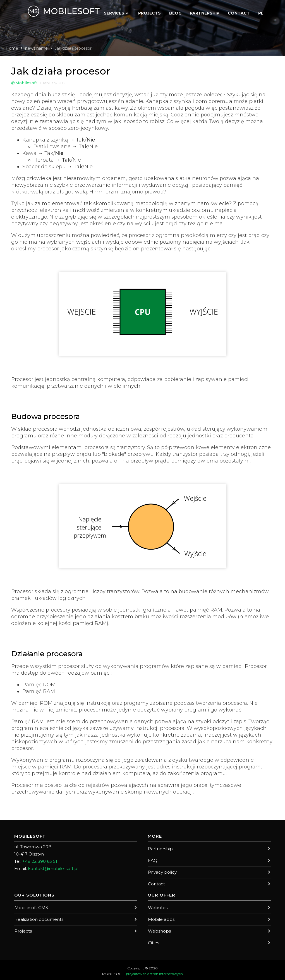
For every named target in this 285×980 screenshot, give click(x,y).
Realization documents (76, 918)
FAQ (209, 860)
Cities (209, 941)
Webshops (209, 929)
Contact (239, 12)
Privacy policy (209, 872)
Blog (175, 12)
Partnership (205, 12)
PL (261, 12)
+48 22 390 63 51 (40, 861)
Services (114, 12)
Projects (149, 12)
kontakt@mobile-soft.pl (53, 868)
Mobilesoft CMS (76, 906)
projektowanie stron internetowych (154, 971)
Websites (209, 906)
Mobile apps (209, 918)
